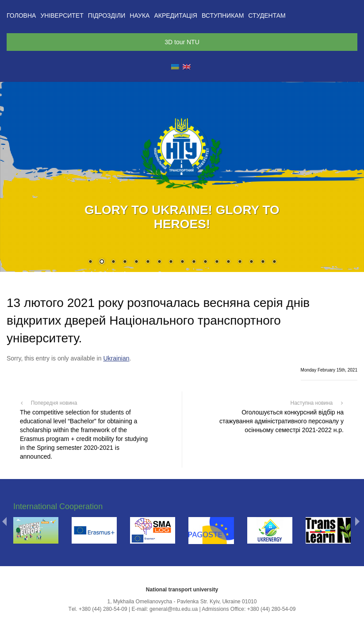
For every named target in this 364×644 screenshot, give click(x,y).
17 (274, 262)
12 (217, 262)
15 (251, 262)
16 (263, 262)
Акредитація (176, 15)
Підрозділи (107, 15)
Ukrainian (116, 358)
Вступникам (223, 15)
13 (228, 262)
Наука (140, 15)
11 (205, 262)
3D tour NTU (182, 42)
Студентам (267, 15)
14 (240, 262)
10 (194, 262)
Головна (21, 15)
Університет (62, 15)
